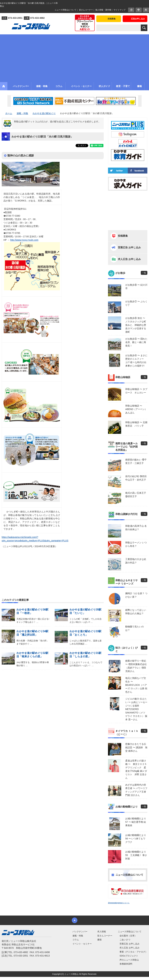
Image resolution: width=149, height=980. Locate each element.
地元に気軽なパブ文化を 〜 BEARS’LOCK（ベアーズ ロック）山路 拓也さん (136, 685)
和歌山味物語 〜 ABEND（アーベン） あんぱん (136, 409)
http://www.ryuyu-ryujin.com (24, 240)
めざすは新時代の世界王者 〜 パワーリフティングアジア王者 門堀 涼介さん (136, 790)
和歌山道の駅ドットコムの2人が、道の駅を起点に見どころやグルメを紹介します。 (57, 122)
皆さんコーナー (86, 10)
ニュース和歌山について (66, 10)
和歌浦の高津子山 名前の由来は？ (136, 528)
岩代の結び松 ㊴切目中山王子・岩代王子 (136, 478)
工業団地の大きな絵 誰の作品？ (136, 561)
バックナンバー (80, 932)
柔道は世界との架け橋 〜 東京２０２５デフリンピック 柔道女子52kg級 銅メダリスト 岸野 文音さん (136, 769)
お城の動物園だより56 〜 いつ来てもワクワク (136, 839)
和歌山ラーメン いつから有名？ (136, 544)
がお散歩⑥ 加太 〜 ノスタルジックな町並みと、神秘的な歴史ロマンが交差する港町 (136, 325)
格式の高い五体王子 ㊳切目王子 (136, 495)
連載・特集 (78, 936)
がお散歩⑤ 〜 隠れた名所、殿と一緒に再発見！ (136, 342)
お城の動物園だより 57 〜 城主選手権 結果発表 (136, 822)
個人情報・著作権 (103, 10)
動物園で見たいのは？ (135, 628)
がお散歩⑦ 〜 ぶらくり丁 (136, 303)
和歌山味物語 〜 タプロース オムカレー (136, 391)
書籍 (99, 940)
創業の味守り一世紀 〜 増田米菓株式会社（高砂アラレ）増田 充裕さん (136, 666)
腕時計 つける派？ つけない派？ (136, 595)
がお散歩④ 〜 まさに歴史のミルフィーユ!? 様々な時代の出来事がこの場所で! (136, 361)
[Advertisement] (75, 57)
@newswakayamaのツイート (119, 903)
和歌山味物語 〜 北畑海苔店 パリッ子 (136, 424)
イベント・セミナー (82, 944)
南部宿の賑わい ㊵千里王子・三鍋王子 (136, 461)
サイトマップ (120, 10)
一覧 (144, 273)
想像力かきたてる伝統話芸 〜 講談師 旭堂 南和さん (136, 747)
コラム (76, 940)
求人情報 (102, 932)
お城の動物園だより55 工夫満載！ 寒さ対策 (136, 855)
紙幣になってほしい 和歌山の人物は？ (136, 612)
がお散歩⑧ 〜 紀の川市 (136, 287)
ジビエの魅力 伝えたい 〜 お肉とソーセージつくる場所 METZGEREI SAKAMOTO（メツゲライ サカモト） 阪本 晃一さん (136, 709)
